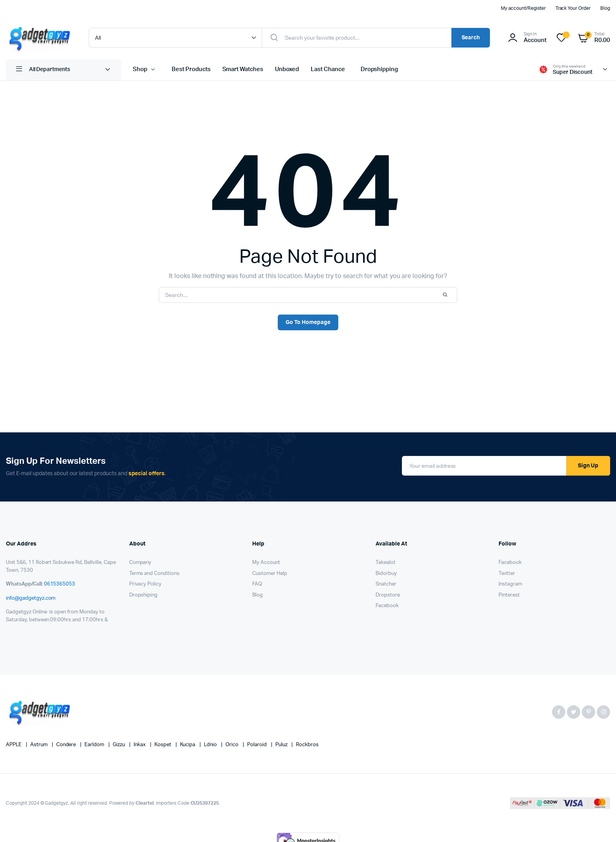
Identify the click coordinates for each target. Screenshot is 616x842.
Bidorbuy (386, 574)
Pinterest (509, 595)
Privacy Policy (146, 584)
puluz (282, 745)
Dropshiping (144, 595)
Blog (605, 8)
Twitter (507, 574)
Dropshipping (379, 69)
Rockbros (307, 745)
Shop (140, 69)
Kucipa (188, 745)
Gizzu (119, 745)
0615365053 (60, 584)
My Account (266, 563)
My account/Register (523, 8)
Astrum (39, 745)
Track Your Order (573, 8)
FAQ (257, 584)
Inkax (140, 745)
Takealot (386, 563)
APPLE (14, 745)
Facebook (387, 606)
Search (471, 38)
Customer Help (270, 574)
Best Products (191, 69)
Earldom (95, 745)
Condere (67, 745)
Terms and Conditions (154, 574)
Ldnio (211, 745)
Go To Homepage (308, 322)
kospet (163, 745)
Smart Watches (243, 69)
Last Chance (328, 69)
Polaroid (258, 745)
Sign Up (588, 466)
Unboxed (287, 69)
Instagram (510, 584)
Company (140, 563)
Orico (233, 745)
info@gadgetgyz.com (31, 598)
